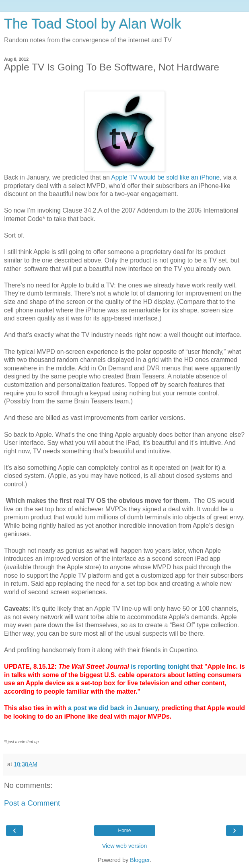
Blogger (140, 860)
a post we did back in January (113, 708)
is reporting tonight (161, 666)
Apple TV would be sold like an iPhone (165, 177)
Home (124, 831)
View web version (125, 846)
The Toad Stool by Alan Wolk (93, 24)
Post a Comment (32, 803)
